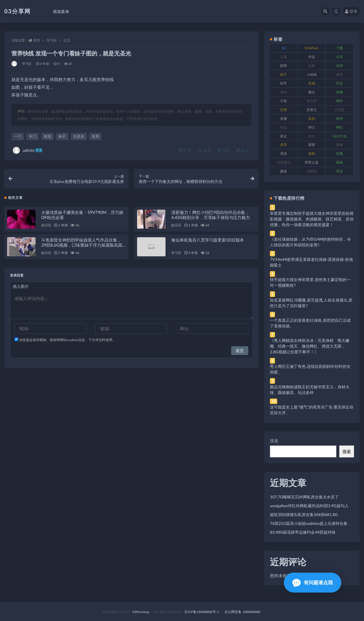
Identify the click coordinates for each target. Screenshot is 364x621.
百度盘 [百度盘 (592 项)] (340, 110)
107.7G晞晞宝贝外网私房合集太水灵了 (304, 497)
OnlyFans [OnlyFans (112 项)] (312, 48)
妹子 (62, 136)
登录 (351, 11)
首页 (37, 40)
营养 (95, 136)
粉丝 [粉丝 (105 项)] (340, 118)
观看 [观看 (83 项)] (312, 145)
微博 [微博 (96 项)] (340, 74)
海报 (224, 150)
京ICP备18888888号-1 (202, 612)
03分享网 (17, 11)
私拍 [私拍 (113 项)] (312, 118)
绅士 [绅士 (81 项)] (312, 127)
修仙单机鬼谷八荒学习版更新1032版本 (208, 241)
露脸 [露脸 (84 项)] (340, 162)
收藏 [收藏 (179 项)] (340, 92)
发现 (47, 136)
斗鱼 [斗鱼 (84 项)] (284, 101)
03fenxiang (141, 612)
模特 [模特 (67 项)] (340, 101)
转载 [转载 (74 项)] (340, 153)
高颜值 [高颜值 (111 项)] (312, 171)
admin (28, 150)
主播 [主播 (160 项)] (284, 57)
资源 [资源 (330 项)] (284, 153)
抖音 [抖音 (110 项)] (340, 83)
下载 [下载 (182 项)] (340, 48)
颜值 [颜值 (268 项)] (284, 171)
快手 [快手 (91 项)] (284, 83)
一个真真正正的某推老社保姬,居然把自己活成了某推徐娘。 (310, 323)
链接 (243, 150)
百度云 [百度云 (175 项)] (312, 110)
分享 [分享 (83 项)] (340, 57)
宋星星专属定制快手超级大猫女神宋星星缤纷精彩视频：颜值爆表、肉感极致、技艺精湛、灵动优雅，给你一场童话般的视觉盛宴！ (312, 219)
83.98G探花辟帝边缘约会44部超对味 (303, 532)
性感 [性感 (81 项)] (312, 83)
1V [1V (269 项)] (284, 48)
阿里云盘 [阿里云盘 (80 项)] (312, 162)
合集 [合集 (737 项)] (312, 66)
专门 (32, 136)
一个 (18, 136)
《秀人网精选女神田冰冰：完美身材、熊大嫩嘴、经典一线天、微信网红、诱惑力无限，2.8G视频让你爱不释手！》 (310, 346)
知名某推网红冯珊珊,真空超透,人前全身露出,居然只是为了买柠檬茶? (311, 303)
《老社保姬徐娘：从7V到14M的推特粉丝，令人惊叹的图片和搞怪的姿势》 (310, 242)
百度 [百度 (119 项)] (284, 110)
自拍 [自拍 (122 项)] (312, 136)
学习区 (52, 40)
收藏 (204, 150)
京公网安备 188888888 (242, 612)
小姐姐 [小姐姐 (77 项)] (312, 74)
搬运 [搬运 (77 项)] (312, 92)
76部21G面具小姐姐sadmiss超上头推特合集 (309, 523)
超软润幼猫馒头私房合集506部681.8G (304, 514)
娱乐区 (46, 227)
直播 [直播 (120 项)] (284, 118)
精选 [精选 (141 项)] (284, 127)
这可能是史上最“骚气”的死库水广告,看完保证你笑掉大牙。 (312, 410)
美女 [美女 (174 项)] (284, 136)
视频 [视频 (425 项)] (340, 145)
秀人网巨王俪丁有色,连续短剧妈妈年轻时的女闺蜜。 (310, 369)
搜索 (274, 441)
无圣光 (79, 136)
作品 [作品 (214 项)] (312, 57)
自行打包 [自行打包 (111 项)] (340, 136)
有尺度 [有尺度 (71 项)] (312, 101)
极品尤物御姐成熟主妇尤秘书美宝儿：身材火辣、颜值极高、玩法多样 (310, 390)
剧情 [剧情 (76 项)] (284, 66)
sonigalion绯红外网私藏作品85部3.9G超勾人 (309, 506)
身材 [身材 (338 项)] (312, 153)
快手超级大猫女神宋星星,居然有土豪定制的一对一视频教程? (310, 282)
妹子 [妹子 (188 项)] (284, 74)
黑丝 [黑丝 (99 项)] (340, 171)
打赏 (185, 150)
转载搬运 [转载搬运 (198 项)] (284, 162)
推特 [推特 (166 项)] (284, 92)
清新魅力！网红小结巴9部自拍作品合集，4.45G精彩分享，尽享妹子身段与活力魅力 (210, 216)
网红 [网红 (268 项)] (340, 127)
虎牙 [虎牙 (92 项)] (284, 145)
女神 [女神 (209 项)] (340, 66)
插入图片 (21, 288)
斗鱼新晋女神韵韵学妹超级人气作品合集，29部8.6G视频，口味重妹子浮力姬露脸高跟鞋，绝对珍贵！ (82, 246)
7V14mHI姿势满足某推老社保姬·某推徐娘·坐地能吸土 (311, 262)
